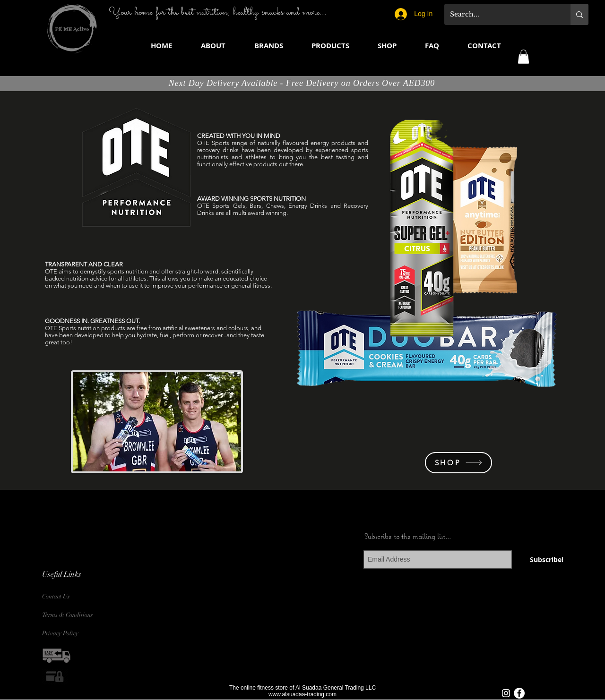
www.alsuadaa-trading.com (302, 694)
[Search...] (500, 14)
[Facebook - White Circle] (519, 693)
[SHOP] (458, 463)
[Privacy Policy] (65, 634)
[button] (268, 46)
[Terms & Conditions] (70, 615)
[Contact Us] (65, 597)
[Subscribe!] (547, 559)
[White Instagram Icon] (506, 693)
